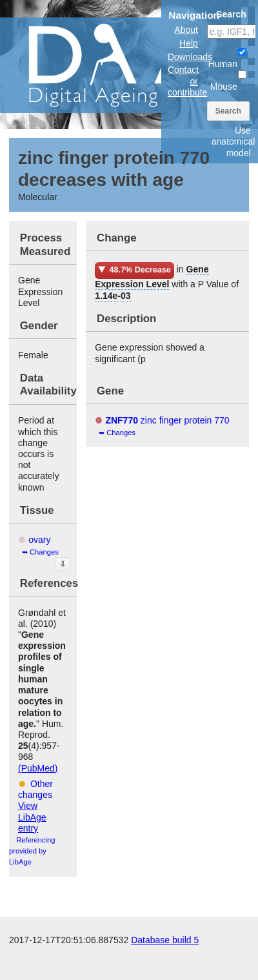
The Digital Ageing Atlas (129, 65)
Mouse (228, 81)
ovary (39, 540)
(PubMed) (38, 768)
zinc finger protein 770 (167, 420)
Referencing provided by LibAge (32, 851)
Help (189, 43)
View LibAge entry (32, 817)
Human (227, 58)
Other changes (35, 789)
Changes (44, 552)
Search (228, 111)
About (186, 30)
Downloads (190, 57)
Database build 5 (165, 940)
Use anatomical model (233, 141)
